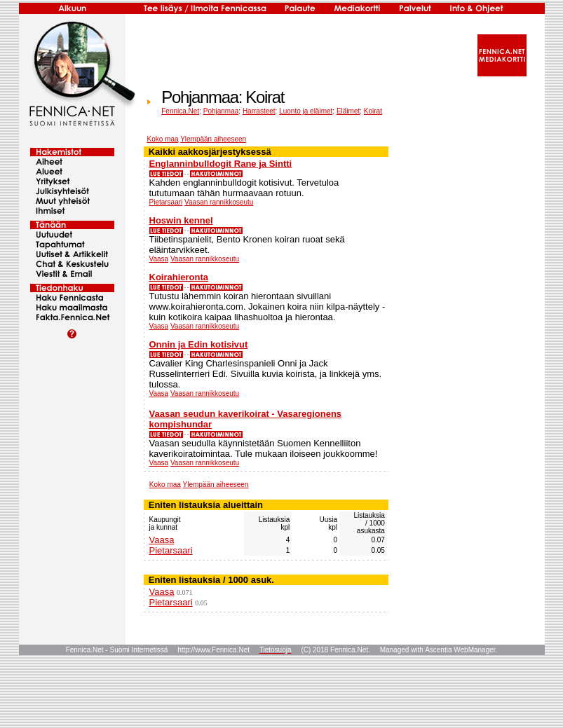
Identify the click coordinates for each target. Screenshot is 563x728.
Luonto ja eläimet (306, 111)
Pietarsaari (166, 202)
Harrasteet (259, 111)
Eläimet (348, 111)
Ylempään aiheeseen (213, 139)
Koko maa (163, 139)
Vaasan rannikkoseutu (219, 202)
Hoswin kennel (181, 220)
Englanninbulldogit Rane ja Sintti (221, 164)
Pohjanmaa (221, 111)
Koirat (373, 111)
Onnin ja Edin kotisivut (199, 344)
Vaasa (159, 259)
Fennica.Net (180, 111)
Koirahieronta (179, 277)
